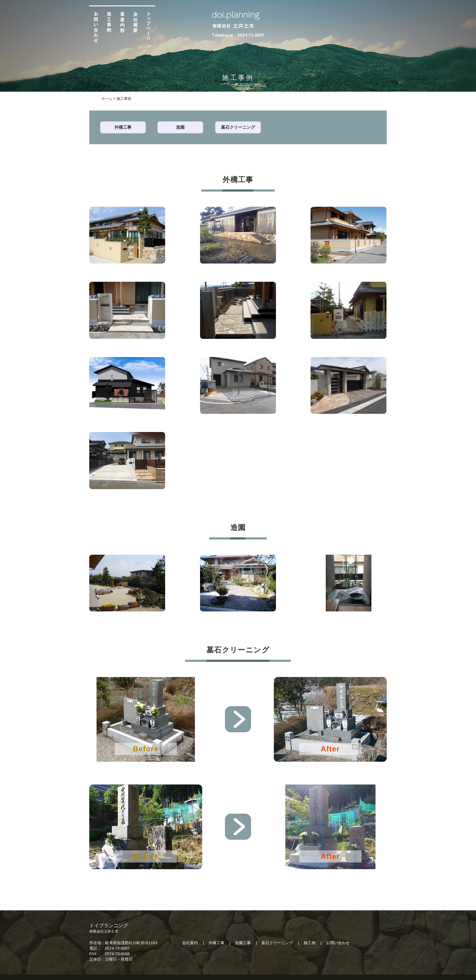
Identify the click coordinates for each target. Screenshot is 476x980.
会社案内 (190, 943)
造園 (180, 127)
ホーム (107, 99)
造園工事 (243, 943)
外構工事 (123, 127)
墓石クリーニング (238, 127)
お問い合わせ (338, 943)
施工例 (309, 943)
